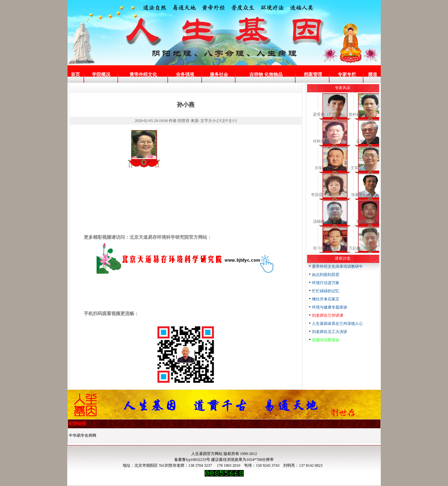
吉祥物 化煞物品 (266, 75)
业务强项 (185, 75)
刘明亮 (362, 221)
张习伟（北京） (327, 248)
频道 (373, 75)
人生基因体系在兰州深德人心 (337, 324)
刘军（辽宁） (327, 168)
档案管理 (313, 75)
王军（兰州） (362, 168)
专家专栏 (347, 75)
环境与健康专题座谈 (330, 307)
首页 (75, 75)
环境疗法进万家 (326, 283)
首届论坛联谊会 (326, 340)
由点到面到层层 (326, 275)
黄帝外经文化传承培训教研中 (337, 266)
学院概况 (101, 75)
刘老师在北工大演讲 (330, 332)
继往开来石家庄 (326, 299)
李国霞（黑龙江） (327, 195)
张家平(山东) (362, 195)
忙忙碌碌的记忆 (326, 291)
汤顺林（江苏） (327, 221)
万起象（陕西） (362, 248)
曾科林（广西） (362, 114)
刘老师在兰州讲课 (328, 315)
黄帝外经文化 (143, 75)
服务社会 (219, 75)
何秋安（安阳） (327, 141)
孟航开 (362, 141)
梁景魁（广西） (327, 114)
